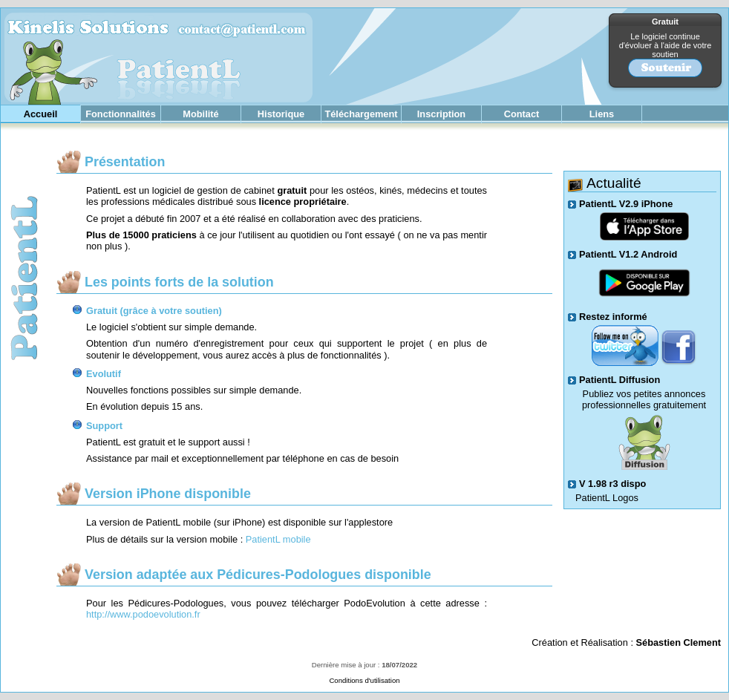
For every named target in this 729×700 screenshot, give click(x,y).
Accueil (41, 114)
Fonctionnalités (121, 114)
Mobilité (200, 114)
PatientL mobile (278, 539)
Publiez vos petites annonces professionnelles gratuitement (644, 399)
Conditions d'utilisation (364, 680)
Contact (522, 114)
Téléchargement (361, 114)
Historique (281, 114)
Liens (602, 114)
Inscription (441, 114)
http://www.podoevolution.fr (143, 614)
